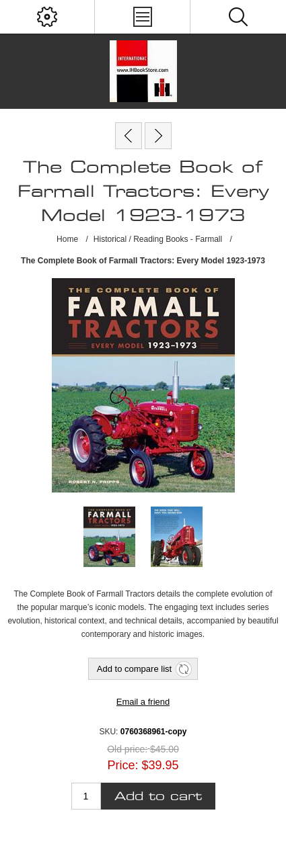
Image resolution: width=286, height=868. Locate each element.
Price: (122, 765)
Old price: (127, 749)
